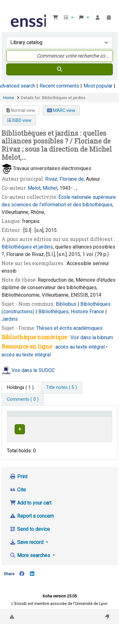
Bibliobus (67, 304)
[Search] (60, 69)
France (97, 312)
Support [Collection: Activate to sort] (58, 423)
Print (19, 489)
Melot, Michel (43, 188)
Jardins (10, 319)
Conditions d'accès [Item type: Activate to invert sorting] (20, 420)
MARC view (61, 110)
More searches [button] (31, 568)
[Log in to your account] (98, 18)
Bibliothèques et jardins (27, 247)
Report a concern (32, 528)
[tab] (62, 388)
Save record (27, 554)
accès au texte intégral (80, 347)
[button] (55, 18)
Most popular (98, 86)
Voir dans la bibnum (92, 337)
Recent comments (59, 86)
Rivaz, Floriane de (64, 179)
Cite (18, 502)
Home (9, 98)
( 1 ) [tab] (20, 387)
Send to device (30, 541)
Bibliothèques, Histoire (64, 312)
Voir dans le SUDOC (33, 370)
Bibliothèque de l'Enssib (12, 9)
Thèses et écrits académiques (69, 328)
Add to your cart (31, 515)
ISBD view (19, 120)
